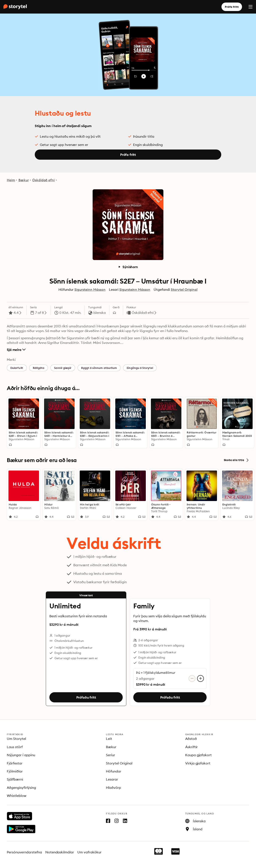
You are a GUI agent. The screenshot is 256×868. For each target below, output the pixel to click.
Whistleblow (17, 796)
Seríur (111, 755)
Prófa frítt (232, 7)
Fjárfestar (15, 763)
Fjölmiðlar (15, 771)
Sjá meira (16, 350)
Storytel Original (184, 289)
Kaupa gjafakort (199, 755)
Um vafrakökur (89, 852)
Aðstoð (191, 739)
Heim (11, 180)
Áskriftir (192, 747)
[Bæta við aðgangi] (200, 678)
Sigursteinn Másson (90, 289)
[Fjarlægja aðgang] (192, 678)
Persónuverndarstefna (24, 852)
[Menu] (250, 7)
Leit (109, 739)
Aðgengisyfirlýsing (21, 788)
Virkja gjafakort (198, 763)
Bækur (24, 180)
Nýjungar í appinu (21, 755)
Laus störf (15, 747)
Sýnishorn (128, 267)
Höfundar (114, 771)
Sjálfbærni (15, 779)
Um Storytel (16, 739)
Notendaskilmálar (60, 852)
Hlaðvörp (113, 788)
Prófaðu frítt (86, 697)
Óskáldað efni (44, 180)
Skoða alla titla (237, 460)
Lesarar (112, 779)
